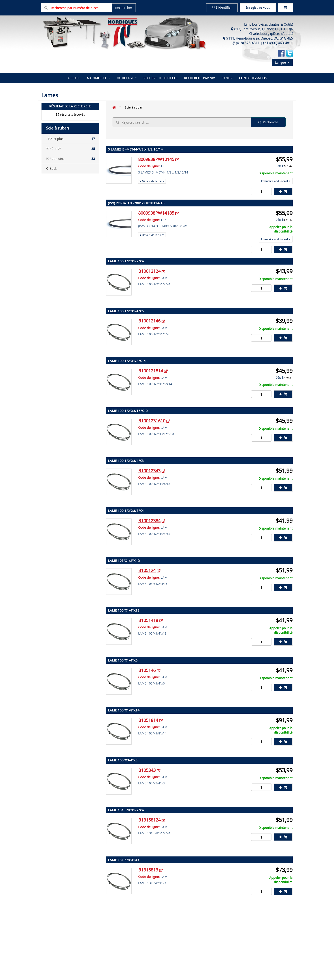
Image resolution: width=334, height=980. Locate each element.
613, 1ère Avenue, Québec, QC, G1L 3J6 (264, 29)
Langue (282, 62)
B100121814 (151, 371)
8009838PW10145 (156, 159)
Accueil (74, 78)
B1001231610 (152, 421)
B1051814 (148, 720)
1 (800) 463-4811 (280, 43)
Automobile (97, 78)
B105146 (147, 670)
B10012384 (149, 521)
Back (51, 169)
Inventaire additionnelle (276, 181)
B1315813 (148, 870)
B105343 (147, 770)
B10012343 (149, 471)
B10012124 (149, 271)
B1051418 (148, 620)
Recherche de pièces (160, 78)
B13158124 (149, 820)
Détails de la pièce (152, 181)
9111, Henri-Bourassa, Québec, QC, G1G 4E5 (260, 38)
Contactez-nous (253, 78)
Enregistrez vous (258, 7)
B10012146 (149, 321)
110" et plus (70, 139)
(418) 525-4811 (248, 43)
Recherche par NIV (200, 78)
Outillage (125, 78)
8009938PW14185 (156, 213)
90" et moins (70, 159)
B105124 (147, 570)
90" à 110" (70, 149)
